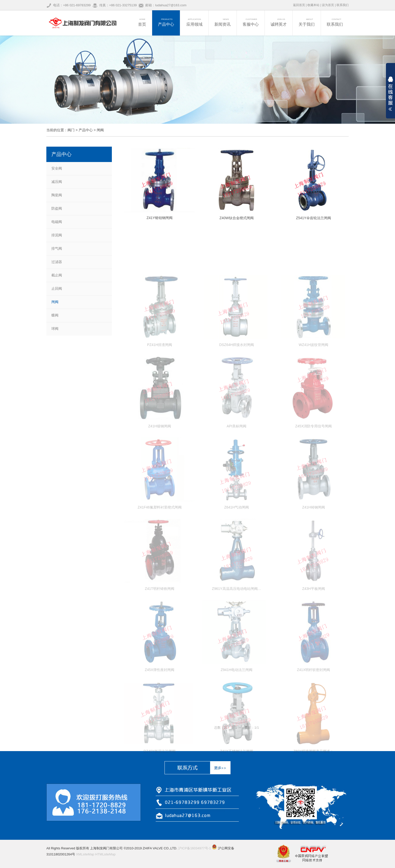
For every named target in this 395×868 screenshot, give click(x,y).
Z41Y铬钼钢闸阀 (160, 224)
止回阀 (57, 288)
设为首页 (328, 5)
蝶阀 (55, 315)
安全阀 (57, 168)
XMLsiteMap (85, 854)
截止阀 (57, 275)
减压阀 (57, 182)
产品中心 (86, 130)
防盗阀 (57, 208)
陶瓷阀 (57, 195)
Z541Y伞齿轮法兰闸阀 (314, 225)
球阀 (55, 329)
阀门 (71, 130)
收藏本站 (313, 5)
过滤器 (57, 262)
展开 (390, 94)
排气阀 (57, 248)
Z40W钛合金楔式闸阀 (236, 225)
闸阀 (100, 130)
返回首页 (299, 5)
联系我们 (343, 5)
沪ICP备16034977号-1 (194, 848)
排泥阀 (57, 235)
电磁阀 (57, 222)
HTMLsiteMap (105, 854)
